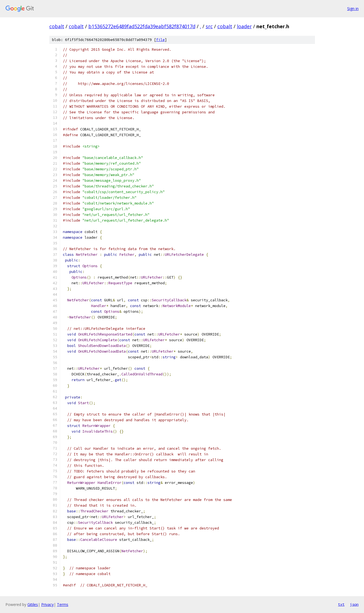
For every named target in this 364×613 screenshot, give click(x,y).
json (354, 604)
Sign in (353, 9)
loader (244, 26)
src (209, 26)
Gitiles (33, 604)
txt (341, 604)
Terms (63, 604)
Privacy (47, 604)
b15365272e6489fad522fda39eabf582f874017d (142, 26)
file (160, 40)
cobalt (57, 26)
